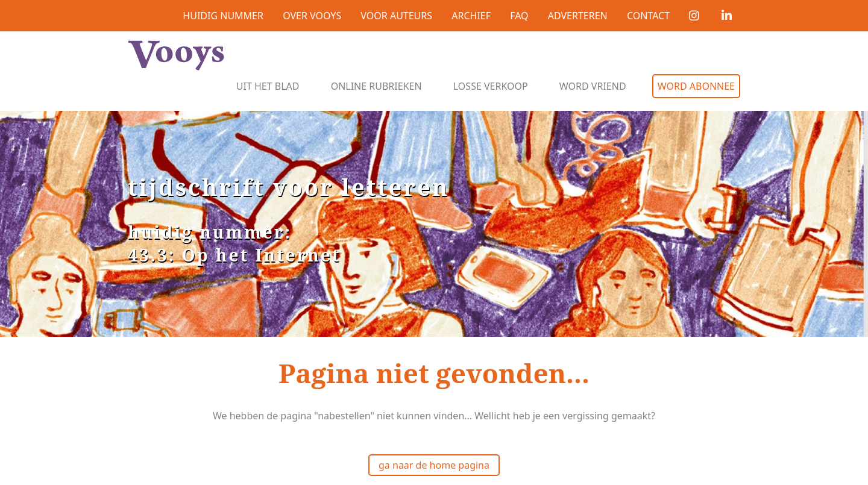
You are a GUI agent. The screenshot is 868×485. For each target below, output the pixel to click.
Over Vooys (312, 16)
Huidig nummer (223, 16)
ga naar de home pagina (434, 465)
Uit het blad (268, 86)
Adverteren (578, 16)
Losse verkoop (491, 86)
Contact (648, 16)
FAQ (519, 16)
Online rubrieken (376, 86)
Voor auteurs (396, 16)
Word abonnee (696, 86)
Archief (471, 16)
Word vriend (593, 86)
